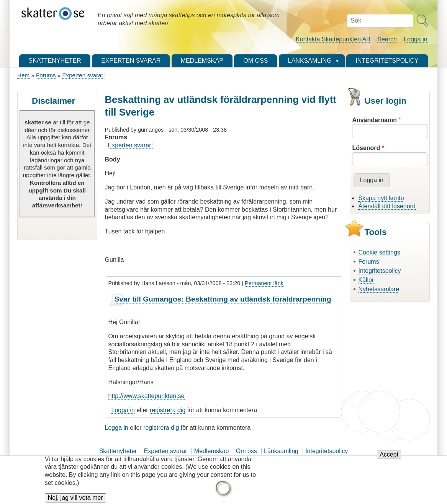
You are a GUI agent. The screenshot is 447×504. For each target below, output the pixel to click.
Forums (46, 75)
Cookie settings (379, 252)
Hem (23, 75)
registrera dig (168, 410)
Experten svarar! (83, 75)
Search (387, 39)
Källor (366, 280)
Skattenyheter (118, 451)
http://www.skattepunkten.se (147, 396)
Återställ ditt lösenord (387, 206)
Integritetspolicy (379, 271)
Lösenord (366, 148)
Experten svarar (166, 451)
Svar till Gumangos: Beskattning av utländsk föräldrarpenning (223, 299)
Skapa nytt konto (381, 198)
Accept (389, 459)
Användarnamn (374, 120)
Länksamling (281, 451)
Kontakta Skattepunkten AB (333, 39)
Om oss (246, 451)
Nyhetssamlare (379, 289)
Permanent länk (264, 283)
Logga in (415, 39)
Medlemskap (212, 451)
